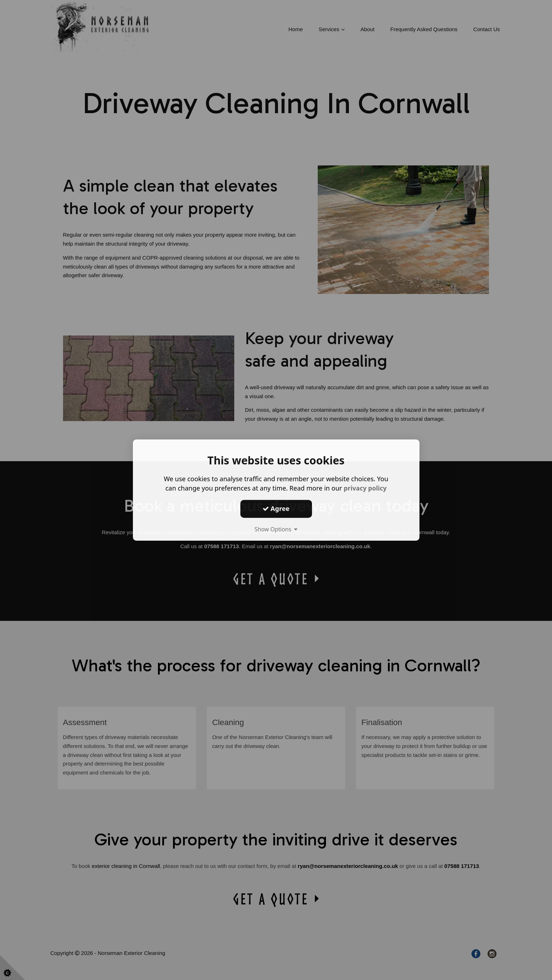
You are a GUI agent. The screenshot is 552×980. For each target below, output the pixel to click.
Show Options (276, 529)
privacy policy (365, 488)
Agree (276, 508)
